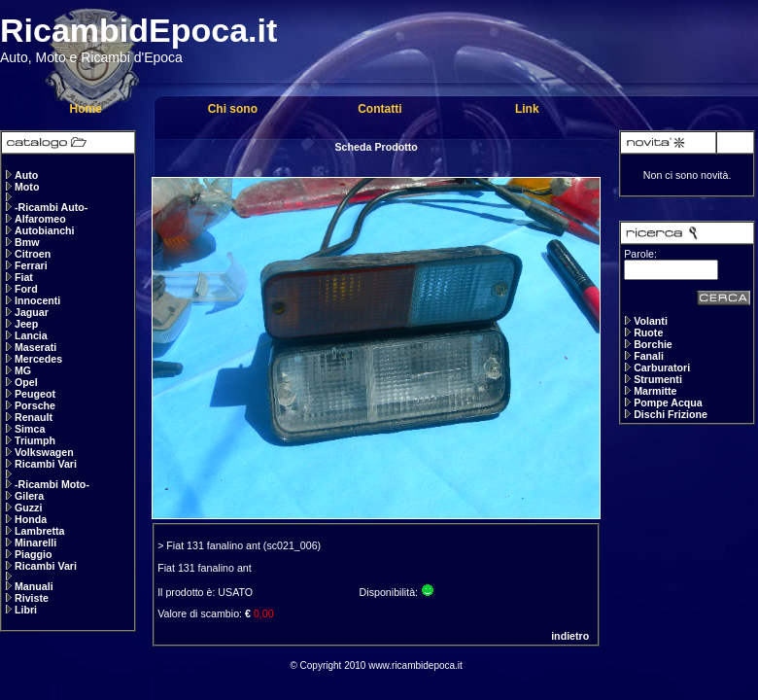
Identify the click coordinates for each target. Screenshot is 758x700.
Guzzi (28, 507)
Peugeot (35, 394)
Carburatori (662, 367)
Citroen (33, 254)
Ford (26, 289)
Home (85, 109)
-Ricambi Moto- (52, 484)
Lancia (31, 335)
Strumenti (658, 379)
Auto (26, 175)
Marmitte (655, 391)
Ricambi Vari (46, 464)
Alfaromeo (40, 219)
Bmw (27, 242)
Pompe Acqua (668, 402)
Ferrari (31, 265)
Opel (26, 382)
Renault (34, 417)
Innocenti (37, 300)
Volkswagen (44, 452)
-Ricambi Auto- (51, 207)
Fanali (649, 356)
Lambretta (40, 531)
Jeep (26, 324)
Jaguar (32, 312)
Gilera (29, 496)
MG (23, 370)
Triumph (35, 440)
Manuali (34, 586)
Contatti (379, 109)
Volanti (651, 321)
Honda (31, 519)
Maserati (35, 347)
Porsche (35, 405)
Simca (30, 429)
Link (527, 109)
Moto (27, 187)
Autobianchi (45, 230)
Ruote (648, 332)
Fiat (24, 277)
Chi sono (233, 109)
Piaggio (33, 554)
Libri (26, 610)
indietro (570, 636)
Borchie (653, 344)
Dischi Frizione (671, 414)
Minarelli (35, 542)
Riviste (32, 598)
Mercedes (38, 359)
